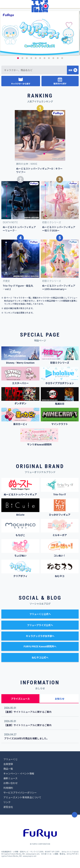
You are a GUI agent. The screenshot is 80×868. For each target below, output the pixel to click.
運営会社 (8, 807)
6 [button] (40, 58)
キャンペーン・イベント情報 (19, 773)
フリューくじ (11, 759)
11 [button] (62, 58)
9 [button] (53, 58)
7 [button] (45, 58)
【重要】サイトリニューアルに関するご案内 (28, 712)
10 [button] (58, 58)
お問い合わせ (11, 783)
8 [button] (49, 58)
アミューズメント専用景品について (22, 797)
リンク (7, 802)
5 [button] (36, 58)
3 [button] (27, 58)
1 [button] (18, 58)
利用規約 (8, 788)
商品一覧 (8, 769)
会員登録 (8, 764)
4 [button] (31, 58)
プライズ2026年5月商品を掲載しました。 (26, 738)
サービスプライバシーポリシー (20, 793)
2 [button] (22, 58)
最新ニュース (10, 778)
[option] (39, 33)
